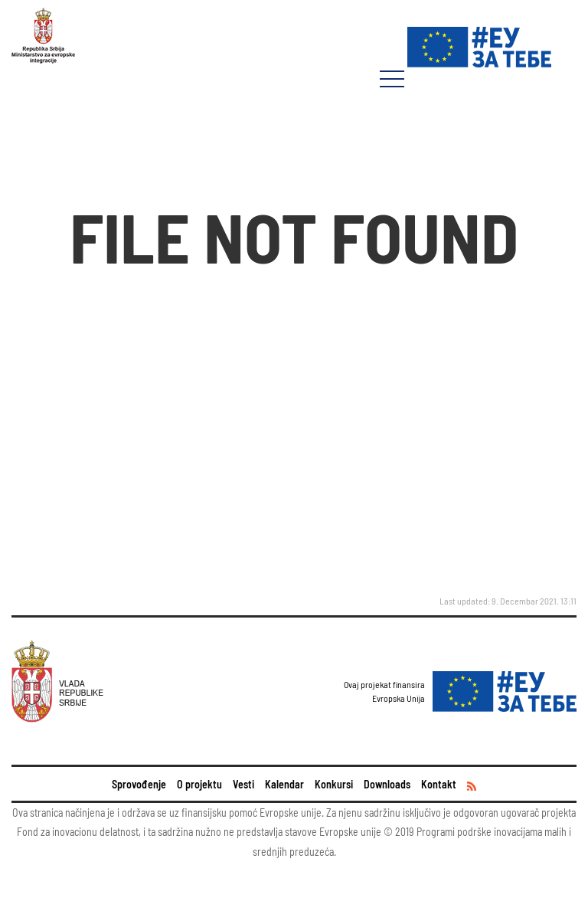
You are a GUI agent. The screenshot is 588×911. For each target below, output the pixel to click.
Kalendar (284, 784)
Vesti (243, 784)
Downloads (387, 784)
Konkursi (334, 784)
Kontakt (439, 784)
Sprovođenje (139, 784)
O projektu (199, 784)
